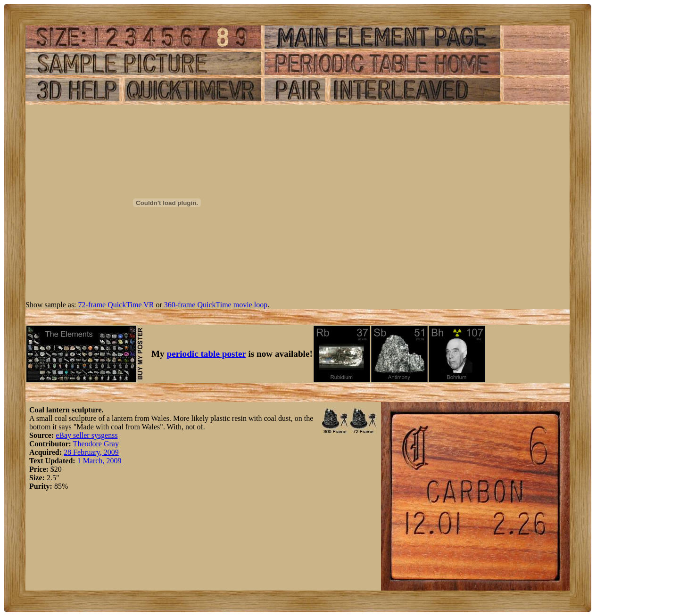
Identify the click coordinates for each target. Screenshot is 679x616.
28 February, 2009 (91, 452)
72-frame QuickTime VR (116, 305)
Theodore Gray (96, 444)
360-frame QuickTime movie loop (216, 305)
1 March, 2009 (99, 461)
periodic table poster (207, 354)
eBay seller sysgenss (87, 435)
